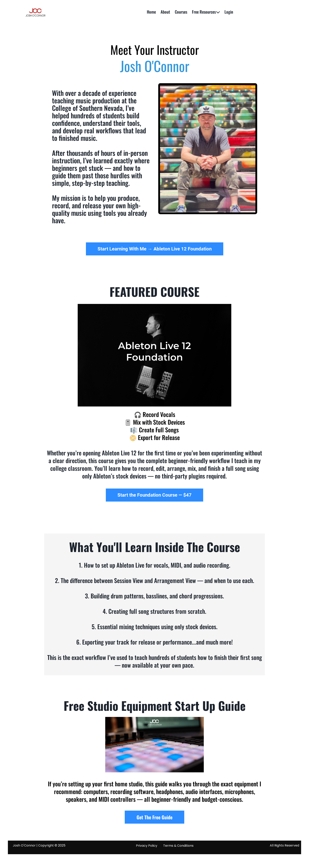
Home (151, 12)
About (165, 12)
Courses (181, 12)
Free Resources (206, 12)
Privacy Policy (147, 846)
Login (229, 12)
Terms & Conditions (178, 846)
